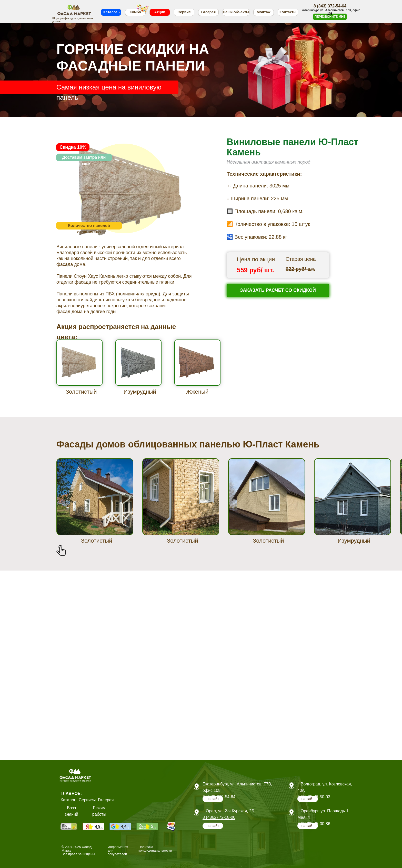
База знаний (72, 811)
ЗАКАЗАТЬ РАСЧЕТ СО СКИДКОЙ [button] (278, 290)
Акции (160, 12)
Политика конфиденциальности (155, 849)
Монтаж (263, 12)
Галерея (209, 12)
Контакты (288, 12)
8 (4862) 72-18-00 (219, 817)
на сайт (308, 826)
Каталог (110, 12)
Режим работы (99, 811)
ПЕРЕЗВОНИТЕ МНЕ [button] (330, 17)
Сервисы (87, 800)
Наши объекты (236, 12)
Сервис (184, 12)
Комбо (135, 12)
